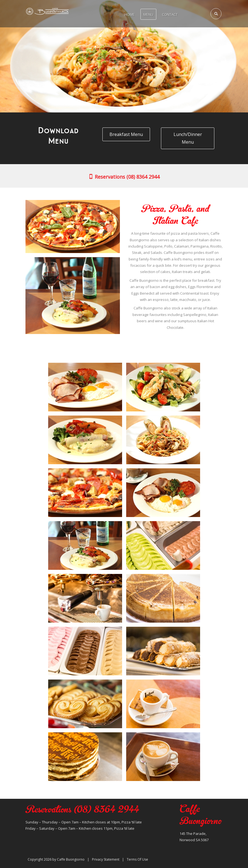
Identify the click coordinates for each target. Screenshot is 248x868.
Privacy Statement (106, 859)
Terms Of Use (137, 859)
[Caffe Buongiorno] (47, 11)
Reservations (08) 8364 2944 (124, 177)
